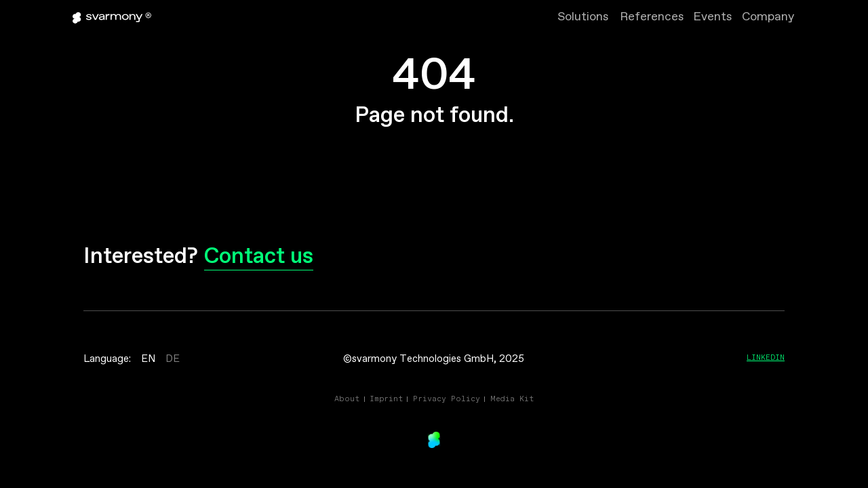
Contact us (259, 257)
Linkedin (766, 357)
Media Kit (512, 399)
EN (148, 359)
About (347, 399)
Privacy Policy (447, 399)
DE (173, 359)
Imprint (386, 399)
